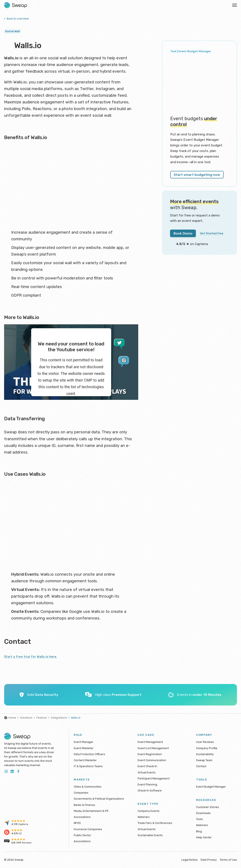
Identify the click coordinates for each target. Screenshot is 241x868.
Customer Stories (208, 807)
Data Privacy (209, 860)
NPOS (77, 823)
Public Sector (82, 835)
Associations (82, 817)
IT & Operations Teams (88, 766)
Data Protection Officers (89, 754)
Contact (201, 766)
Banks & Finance (84, 805)
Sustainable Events (150, 835)
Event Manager (84, 742)
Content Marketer (85, 760)
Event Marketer (84, 748)
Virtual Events (147, 772)
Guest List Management (153, 748)
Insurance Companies (88, 829)
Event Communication (152, 760)
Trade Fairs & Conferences (155, 823)
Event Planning (147, 784)
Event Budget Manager (211, 787)
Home (10, 718)
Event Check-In (147, 766)
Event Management (150, 742)
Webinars (144, 817)
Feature (42, 718)
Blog (199, 831)
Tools (200, 819)
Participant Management (154, 778)
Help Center (204, 837)
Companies (81, 793)
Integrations (59, 718)
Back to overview (16, 19)
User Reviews (205, 742)
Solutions (26, 718)
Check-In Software (150, 791)
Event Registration (150, 754)
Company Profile (207, 748)
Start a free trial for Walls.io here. (35, 656)
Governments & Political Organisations (99, 799)
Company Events (149, 811)
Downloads (203, 813)
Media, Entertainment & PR (91, 811)
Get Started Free (214, 225)
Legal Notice (190, 860)
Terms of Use (228, 860)
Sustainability (205, 754)
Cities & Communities (88, 787)
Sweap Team (204, 760)
